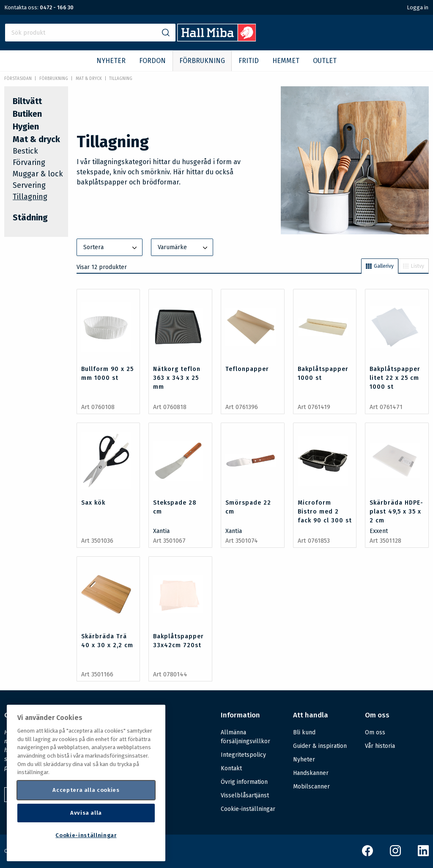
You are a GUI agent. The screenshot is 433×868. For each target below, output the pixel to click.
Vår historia (380, 746)
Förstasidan (18, 79)
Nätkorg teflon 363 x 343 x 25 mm (177, 378)
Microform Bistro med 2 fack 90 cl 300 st (325, 512)
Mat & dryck (89, 79)
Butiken (27, 114)
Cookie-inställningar (248, 809)
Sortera (111, 248)
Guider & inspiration (320, 746)
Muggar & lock (38, 174)
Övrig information (244, 782)
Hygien (26, 126)
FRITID (249, 61)
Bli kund (304, 732)
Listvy (414, 266)
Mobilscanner (311, 787)
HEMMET (286, 61)
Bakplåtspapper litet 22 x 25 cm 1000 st (395, 378)
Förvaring (29, 162)
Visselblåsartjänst (245, 795)
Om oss (375, 732)
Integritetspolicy (243, 755)
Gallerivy (380, 266)
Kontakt (231, 768)
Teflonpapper (247, 369)
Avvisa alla (86, 813)
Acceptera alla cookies (86, 790)
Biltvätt (27, 101)
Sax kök (93, 503)
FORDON (152, 61)
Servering (29, 185)
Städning (30, 217)
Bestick (25, 151)
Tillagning (121, 79)
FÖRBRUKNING (202, 61)
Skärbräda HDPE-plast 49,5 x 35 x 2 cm (396, 512)
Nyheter (304, 759)
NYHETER (111, 61)
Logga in (418, 7)
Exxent (379, 531)
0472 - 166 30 (57, 7)
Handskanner (311, 773)
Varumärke (184, 248)
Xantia (161, 531)
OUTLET (325, 61)
